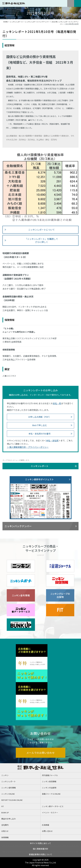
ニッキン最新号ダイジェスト (39, 479)
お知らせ (5, 831)
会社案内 (5, 825)
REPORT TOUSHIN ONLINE (12, 800)
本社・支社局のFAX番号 (40, 434)
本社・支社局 (52, 440)
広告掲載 (46, 825)
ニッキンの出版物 (49, 788)
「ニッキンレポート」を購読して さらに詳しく (42, 240)
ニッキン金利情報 (9, 788)
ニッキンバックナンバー (18, 526)
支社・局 (57, 403)
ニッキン (5, 775)
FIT (3, 806)
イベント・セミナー (50, 813)
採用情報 (5, 837)
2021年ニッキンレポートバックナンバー (65, 23)
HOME (6, 22)
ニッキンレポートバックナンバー (37, 22)
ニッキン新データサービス (53, 806)
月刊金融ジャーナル (50, 775)
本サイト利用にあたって (40, 843)
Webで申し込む (40, 425)
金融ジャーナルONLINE (51, 794)
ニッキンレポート (16, 22)
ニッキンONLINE (8, 794)
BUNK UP (5, 813)
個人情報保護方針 (41, 849)
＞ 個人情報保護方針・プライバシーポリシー (28, 447)
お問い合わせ (47, 831)
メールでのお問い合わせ (41, 753)
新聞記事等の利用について (41, 854)
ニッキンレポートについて (42, 230)
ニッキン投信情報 (49, 781)
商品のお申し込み (9, 819)
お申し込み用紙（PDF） (40, 417)
